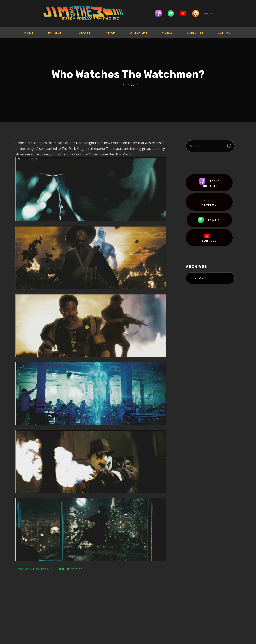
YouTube (209, 238)
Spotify (209, 220)
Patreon (209, 202)
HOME (29, 32)
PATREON (55, 32)
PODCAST (83, 32)
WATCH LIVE (139, 32)
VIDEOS (167, 32)
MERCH (110, 32)
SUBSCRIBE (195, 32)
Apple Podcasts (209, 183)
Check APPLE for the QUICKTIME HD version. (49, 569)
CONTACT (225, 32)
